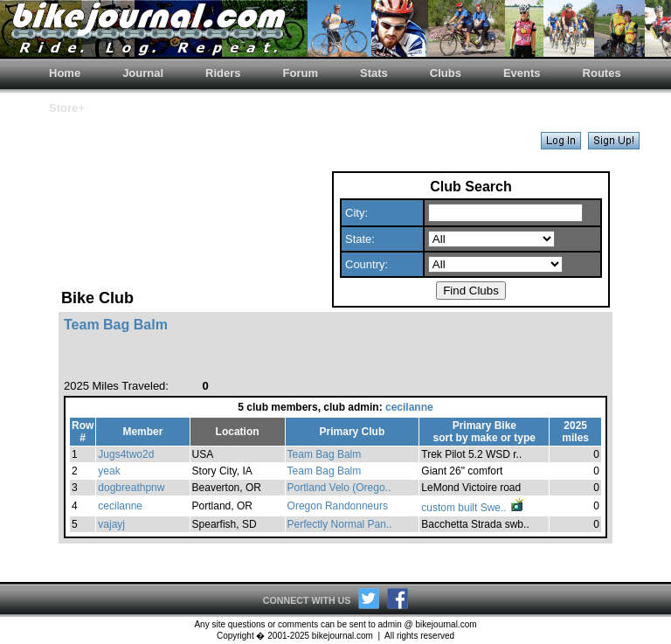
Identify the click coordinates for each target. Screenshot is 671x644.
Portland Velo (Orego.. (339, 488)
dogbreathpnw (131, 488)
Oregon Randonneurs (338, 506)
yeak (109, 471)
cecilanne (409, 407)
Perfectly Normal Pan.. (340, 524)
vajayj (111, 524)
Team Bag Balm (325, 454)
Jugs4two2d (126, 454)
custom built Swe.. (473, 508)
